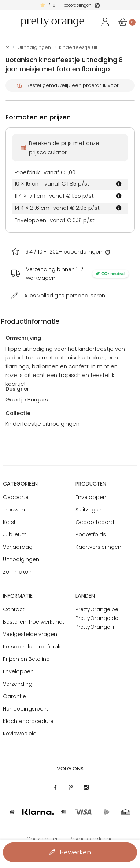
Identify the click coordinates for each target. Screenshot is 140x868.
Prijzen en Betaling (26, 659)
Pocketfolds (91, 534)
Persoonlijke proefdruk (32, 647)
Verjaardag (18, 547)
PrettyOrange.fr (95, 627)
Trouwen (14, 510)
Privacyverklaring (92, 839)
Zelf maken (17, 572)
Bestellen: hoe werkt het (34, 622)
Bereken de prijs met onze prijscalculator (60, 148)
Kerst (9, 522)
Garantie (14, 696)
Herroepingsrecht (26, 709)
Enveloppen (91, 497)
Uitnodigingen (34, 47)
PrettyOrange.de (97, 618)
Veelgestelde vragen (30, 634)
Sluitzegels (89, 510)
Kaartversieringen (98, 547)
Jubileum (15, 534)
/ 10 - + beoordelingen (70, 5)
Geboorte (16, 497)
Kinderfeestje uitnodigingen (92, 47)
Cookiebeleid (44, 839)
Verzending (18, 684)
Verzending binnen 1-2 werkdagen (77, 274)
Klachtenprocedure (28, 721)
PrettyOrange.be (97, 609)
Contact (14, 609)
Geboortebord (95, 522)
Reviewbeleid (20, 734)
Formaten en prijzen (38, 117)
